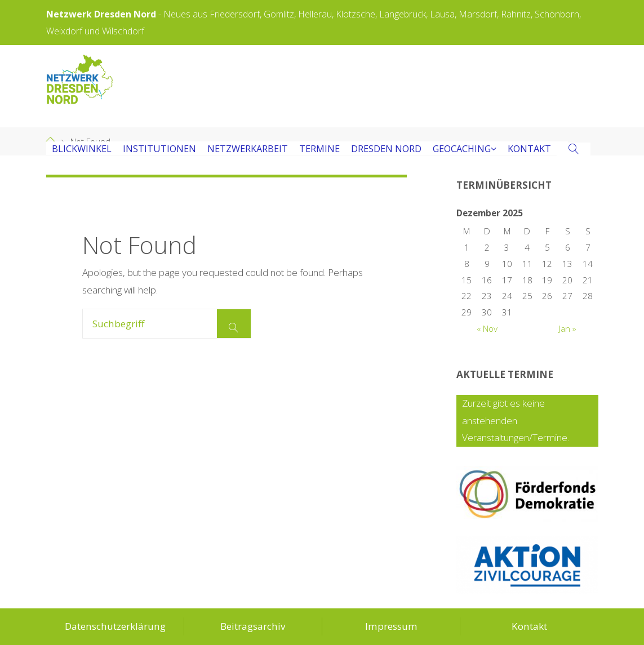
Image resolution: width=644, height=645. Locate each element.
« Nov (487, 329)
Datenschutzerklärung (115, 626)
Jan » (568, 329)
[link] (574, 149)
